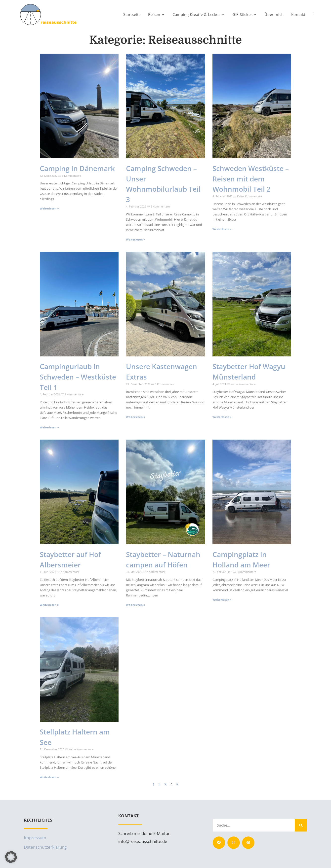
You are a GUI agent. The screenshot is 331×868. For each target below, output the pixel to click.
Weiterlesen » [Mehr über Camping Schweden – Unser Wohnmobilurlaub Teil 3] (136, 239)
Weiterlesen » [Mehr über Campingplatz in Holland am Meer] (222, 600)
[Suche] (301, 825)
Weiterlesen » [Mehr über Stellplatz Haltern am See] (49, 777)
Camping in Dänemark (77, 168)
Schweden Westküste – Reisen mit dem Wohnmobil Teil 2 (251, 179)
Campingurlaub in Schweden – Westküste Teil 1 (78, 377)
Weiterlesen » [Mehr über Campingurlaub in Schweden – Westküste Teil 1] (49, 427)
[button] (11, 857)
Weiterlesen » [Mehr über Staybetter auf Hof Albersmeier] (49, 605)
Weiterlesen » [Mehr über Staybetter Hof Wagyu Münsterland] (222, 417)
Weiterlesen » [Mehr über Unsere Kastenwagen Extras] (136, 417)
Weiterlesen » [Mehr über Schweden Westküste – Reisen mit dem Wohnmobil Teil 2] (222, 229)
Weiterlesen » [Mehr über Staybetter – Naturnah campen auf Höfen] (136, 605)
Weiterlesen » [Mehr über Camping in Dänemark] (49, 208)
